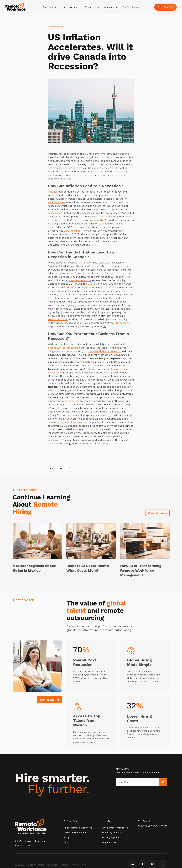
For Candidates (131, 7)
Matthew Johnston (80, 280)
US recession (122, 323)
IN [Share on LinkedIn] (61, 468)
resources (74, 401)
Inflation (53, 192)
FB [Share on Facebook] (52, 468)
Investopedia (96, 220)
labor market (72, 231)
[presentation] (131, 792)
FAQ (66, 842)
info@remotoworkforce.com (31, 841)
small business (57, 202)
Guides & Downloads (75, 833)
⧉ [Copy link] (69, 468)
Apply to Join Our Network (152, 826)
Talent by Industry (112, 833)
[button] (71, 7)
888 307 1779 (23, 845)
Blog (66, 837)
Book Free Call (165, 7)
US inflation (86, 263)
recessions (54, 213)
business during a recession (105, 351)
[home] (16, 7)
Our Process (49, 7)
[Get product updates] (138, 782)
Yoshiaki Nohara (58, 319)
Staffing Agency (110, 837)
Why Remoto (109, 842)
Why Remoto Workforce (115, 828)
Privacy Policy (79, 865)
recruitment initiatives (69, 422)
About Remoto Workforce (78, 828)
